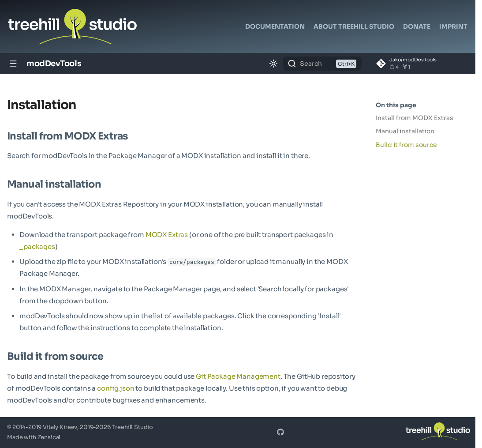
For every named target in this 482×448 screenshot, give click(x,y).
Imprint (453, 26)
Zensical (49, 437)
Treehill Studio (132, 427)
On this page (396, 105)
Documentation (275, 26)
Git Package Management (238, 376)
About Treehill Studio (354, 26)
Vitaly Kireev (60, 427)
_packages (37, 247)
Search (311, 64)
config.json (116, 388)
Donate (417, 26)
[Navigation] (13, 64)
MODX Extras (167, 235)
